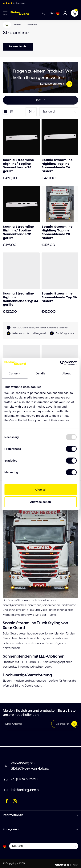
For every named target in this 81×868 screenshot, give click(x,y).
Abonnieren (67, 724)
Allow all (40, 489)
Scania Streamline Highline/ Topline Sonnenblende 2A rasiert (57, 166)
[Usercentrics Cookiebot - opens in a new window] (60, 363)
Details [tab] (41, 373)
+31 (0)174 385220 (24, 779)
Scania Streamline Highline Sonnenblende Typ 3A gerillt (21, 299)
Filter (41, 100)
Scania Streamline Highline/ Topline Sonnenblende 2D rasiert (57, 232)
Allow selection (40, 502)
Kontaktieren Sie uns (56, 84)
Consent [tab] (15, 373)
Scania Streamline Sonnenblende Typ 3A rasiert (59, 297)
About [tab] (67, 373)
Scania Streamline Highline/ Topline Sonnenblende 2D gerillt (18, 232)
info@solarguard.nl (25, 790)
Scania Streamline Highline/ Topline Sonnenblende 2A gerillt (18, 166)
